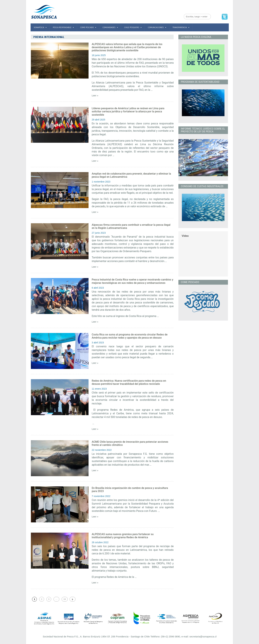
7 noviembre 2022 (101, 496)
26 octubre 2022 (100, 542)
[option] (44, 619)
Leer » (95, 96)
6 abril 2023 (98, 288)
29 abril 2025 (98, 120)
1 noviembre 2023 (101, 182)
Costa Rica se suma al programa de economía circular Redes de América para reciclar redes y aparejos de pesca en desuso (129, 336)
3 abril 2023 (98, 343)
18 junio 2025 (99, 55)
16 (65, 599)
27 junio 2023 (99, 233)
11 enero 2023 (99, 389)
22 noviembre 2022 (102, 450)
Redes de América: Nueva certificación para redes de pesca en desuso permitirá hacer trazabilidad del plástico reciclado (129, 382)
